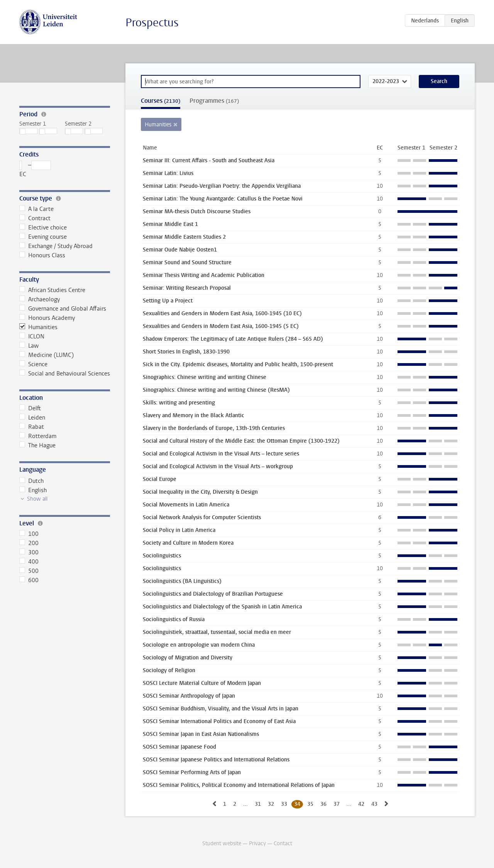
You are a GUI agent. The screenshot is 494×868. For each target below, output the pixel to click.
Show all (37, 499)
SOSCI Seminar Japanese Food (179, 747)
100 (29, 534)
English (33, 490)
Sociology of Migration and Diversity (188, 658)
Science (33, 364)
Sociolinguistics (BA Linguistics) (182, 581)
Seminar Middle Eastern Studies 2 (184, 237)
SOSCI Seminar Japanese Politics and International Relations (216, 760)
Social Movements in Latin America (186, 505)
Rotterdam (38, 436)
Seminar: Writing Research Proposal (187, 288)
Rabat (32, 427)
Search (439, 81)
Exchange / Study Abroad (56, 246)
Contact (283, 843)
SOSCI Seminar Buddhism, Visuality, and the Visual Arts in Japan (221, 709)
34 (297, 804)
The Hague (37, 445)
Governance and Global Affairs (63, 309)
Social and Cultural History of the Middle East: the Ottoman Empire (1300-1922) (241, 441)
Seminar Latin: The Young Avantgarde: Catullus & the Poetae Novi (223, 199)
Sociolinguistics (162, 556)
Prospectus (152, 23)
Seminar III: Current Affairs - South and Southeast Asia (209, 161)
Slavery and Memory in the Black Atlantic (194, 415)
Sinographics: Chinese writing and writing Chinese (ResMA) (216, 390)
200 (29, 543)
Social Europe (160, 479)
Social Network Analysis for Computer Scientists (202, 517)
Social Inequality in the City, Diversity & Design (200, 492)
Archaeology (40, 299)
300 (29, 552)
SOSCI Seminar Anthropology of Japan (189, 696)
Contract (35, 218)
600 (29, 580)
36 (323, 804)
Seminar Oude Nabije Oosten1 (180, 250)
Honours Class (42, 255)
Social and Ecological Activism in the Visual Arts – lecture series (221, 454)
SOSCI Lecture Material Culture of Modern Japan (202, 683)
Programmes (214, 101)
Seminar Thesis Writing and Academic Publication (204, 275)
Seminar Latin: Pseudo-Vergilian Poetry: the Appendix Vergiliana (222, 186)
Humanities (38, 327)
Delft (30, 408)
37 (337, 804)
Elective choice (43, 228)
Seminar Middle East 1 (170, 224)
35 (310, 804)
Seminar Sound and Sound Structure (187, 262)
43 (374, 804)
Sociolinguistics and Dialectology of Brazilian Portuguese (213, 594)
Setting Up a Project (168, 301)
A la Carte (36, 209)
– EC (35, 169)
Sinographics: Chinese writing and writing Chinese (205, 377)
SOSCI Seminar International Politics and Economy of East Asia (219, 721)
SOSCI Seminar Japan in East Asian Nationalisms (201, 734)
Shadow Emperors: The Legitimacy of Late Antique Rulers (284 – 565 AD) (233, 339)
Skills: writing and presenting (179, 403)
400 (29, 562)
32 (271, 804)
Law (29, 346)
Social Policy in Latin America (179, 530)
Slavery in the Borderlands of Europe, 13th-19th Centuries (214, 428)
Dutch (31, 481)
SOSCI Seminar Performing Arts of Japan (192, 772)
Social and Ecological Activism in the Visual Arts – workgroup (218, 466)
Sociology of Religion (169, 670)
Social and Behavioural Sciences (65, 374)
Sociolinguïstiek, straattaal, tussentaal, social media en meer (217, 632)
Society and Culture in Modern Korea (188, 543)
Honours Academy (47, 318)
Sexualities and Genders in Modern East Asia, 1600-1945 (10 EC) (222, 313)
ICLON (32, 336)
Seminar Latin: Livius (168, 173)
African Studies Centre (52, 290)
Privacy (257, 843)
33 (284, 804)
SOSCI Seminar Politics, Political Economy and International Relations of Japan (239, 785)
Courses (161, 101)
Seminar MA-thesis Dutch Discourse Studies (197, 211)
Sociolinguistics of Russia (174, 619)
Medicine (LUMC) (47, 355)
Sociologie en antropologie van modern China (199, 645)
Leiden (32, 418)
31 (258, 804)
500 (29, 571)
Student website (222, 843)
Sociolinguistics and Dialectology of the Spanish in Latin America (222, 607)
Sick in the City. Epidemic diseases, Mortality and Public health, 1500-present (238, 364)
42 (361, 804)
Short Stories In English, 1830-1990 (186, 352)
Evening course (43, 237)
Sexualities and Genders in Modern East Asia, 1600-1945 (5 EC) (221, 326)
